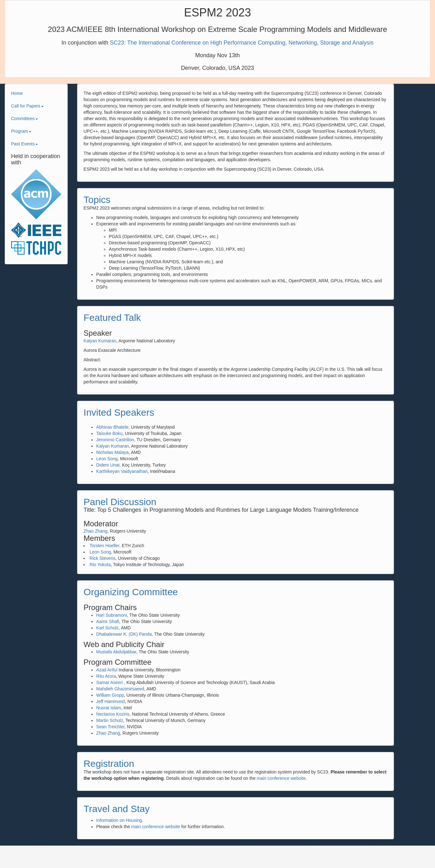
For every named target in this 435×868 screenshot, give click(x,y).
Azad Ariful (107, 670)
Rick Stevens (102, 558)
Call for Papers (27, 106)
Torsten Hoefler (104, 546)
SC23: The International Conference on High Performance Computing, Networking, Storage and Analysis (242, 43)
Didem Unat (108, 465)
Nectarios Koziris (113, 714)
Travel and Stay (116, 809)
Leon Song (107, 459)
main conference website (281, 778)
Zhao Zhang (95, 531)
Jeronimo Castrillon (115, 440)
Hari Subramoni (111, 615)
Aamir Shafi (107, 621)
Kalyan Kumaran (100, 341)
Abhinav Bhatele (112, 427)
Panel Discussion (120, 502)
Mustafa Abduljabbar (116, 652)
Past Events (25, 144)
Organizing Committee (131, 592)
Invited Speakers (119, 412)
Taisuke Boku (109, 433)
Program (21, 131)
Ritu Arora (106, 676)
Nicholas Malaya (112, 452)
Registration (109, 764)
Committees (25, 119)
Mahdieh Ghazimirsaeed (120, 689)
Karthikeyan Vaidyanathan (122, 471)
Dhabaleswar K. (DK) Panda (124, 634)
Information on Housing (119, 820)
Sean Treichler (110, 727)
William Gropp (110, 695)
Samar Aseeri (109, 682)
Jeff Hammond (110, 701)
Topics (97, 200)
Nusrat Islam (109, 708)
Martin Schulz (110, 720)
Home (17, 93)
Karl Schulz (107, 628)
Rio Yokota (100, 565)
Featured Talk (112, 318)
